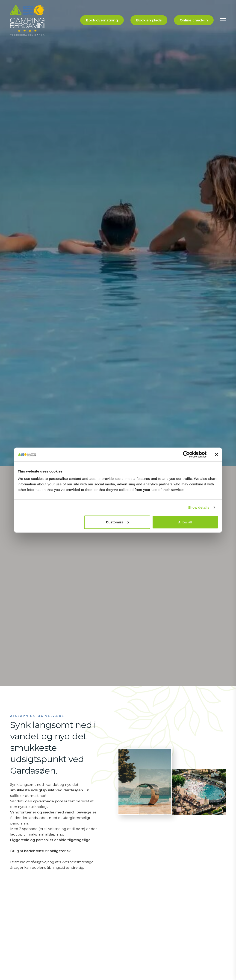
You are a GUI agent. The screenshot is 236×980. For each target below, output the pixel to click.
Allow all (185, 522)
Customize (118, 522)
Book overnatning (102, 20)
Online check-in (194, 20)
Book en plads (149, 20)
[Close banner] (217, 455)
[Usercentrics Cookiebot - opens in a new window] (186, 455)
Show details (199, 507)
